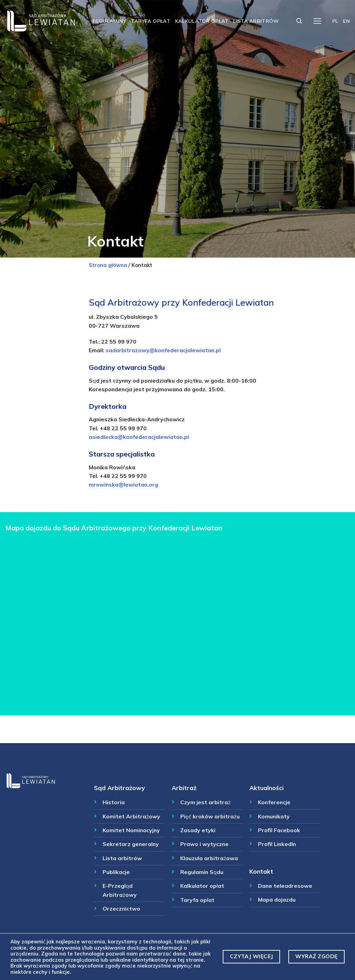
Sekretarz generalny (131, 844)
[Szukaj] (299, 21)
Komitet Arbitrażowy (131, 816)
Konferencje (274, 802)
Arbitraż (184, 788)
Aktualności (266, 788)
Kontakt (261, 871)
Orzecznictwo (121, 909)
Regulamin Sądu (202, 872)
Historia (114, 802)
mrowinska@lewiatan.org (123, 484)
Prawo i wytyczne (204, 844)
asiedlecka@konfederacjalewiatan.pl (139, 437)
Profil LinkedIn (277, 844)
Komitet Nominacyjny (131, 830)
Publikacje (116, 872)
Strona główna (108, 265)
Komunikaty (274, 816)
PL (335, 21)
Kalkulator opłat (202, 21)
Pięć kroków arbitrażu (210, 816)
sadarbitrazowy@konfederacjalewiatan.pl (163, 350)
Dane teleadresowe (285, 886)
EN (346, 21)
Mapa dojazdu (277, 900)
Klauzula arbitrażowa (209, 858)
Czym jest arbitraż (205, 802)
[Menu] (317, 21)
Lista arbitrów (256, 21)
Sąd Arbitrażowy (119, 788)
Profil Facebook (279, 830)
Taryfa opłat (150, 21)
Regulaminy (109, 21)
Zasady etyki (198, 830)
